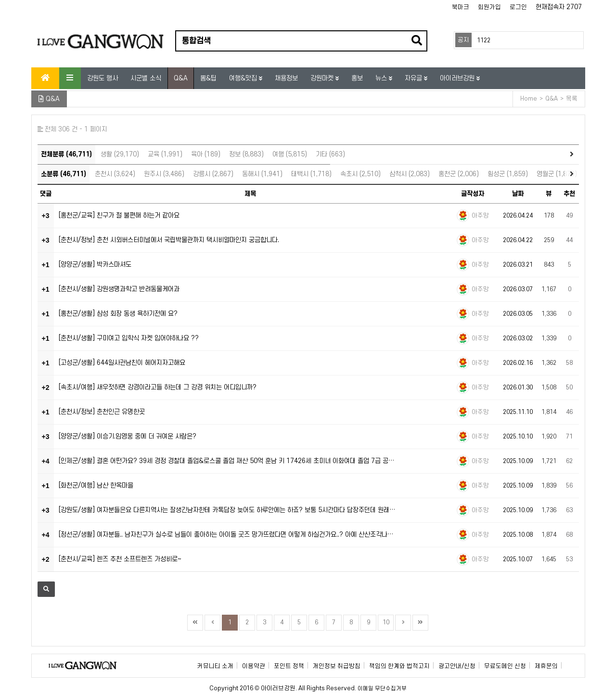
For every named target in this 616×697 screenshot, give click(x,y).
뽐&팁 (208, 78)
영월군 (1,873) (557, 174)
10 (386, 622)
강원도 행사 (103, 78)
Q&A (181, 78)
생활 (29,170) (120, 154)
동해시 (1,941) (262, 174)
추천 (569, 194)
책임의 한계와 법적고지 (399, 666)
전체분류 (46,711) (66, 154)
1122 (484, 40)
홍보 (357, 78)
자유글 (414, 78)
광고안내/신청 (457, 666)
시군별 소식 (146, 78)
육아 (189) (206, 154)
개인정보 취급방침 (337, 666)
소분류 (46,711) (64, 174)
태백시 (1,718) (311, 174)
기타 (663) (330, 154)
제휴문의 (546, 666)
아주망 (480, 216)
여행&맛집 (244, 78)
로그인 (518, 7)
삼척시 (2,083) (410, 174)
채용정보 (286, 78)
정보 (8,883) (246, 154)
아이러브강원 (458, 78)
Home (529, 99)
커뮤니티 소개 (215, 666)
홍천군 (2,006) (459, 174)
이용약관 (254, 666)
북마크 (461, 7)
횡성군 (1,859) (508, 174)
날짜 (518, 194)
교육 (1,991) (165, 154)
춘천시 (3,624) (115, 174)
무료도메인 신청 (505, 666)
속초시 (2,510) (360, 174)
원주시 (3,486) (164, 174)
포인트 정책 (289, 666)
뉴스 (382, 78)
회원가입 (489, 7)
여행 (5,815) (290, 154)
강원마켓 (323, 78)
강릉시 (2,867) (213, 174)
